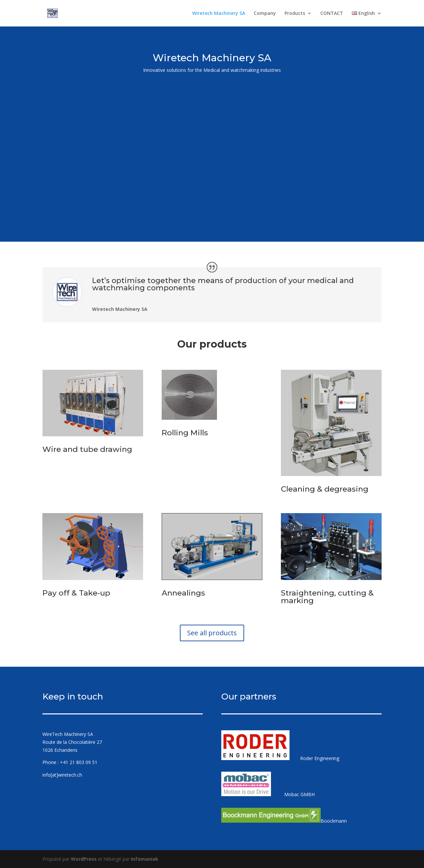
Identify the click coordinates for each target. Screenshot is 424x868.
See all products (212, 633)
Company (265, 14)
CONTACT (332, 14)
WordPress (84, 859)
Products (295, 14)
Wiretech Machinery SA (219, 14)
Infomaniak (145, 859)
